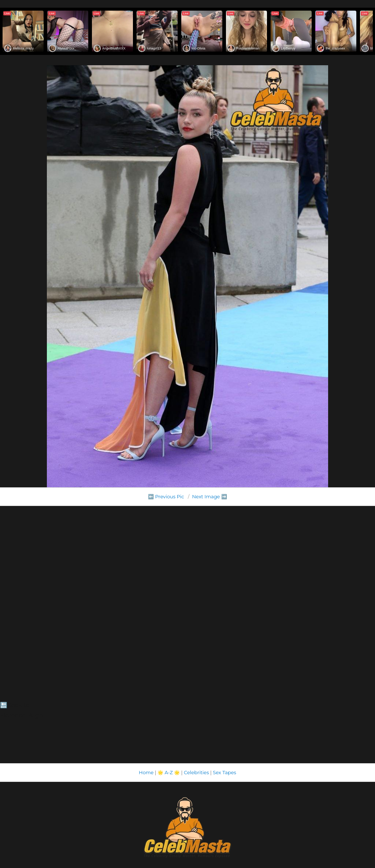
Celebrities (196, 772)
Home (146, 772)
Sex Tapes (224, 772)
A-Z (169, 772)
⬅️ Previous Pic (166, 496)
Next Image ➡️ (209, 496)
